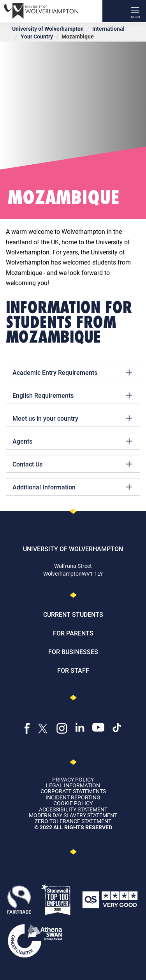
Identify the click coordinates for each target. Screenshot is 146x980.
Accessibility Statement (73, 809)
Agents (72, 441)
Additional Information (72, 487)
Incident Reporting (73, 797)
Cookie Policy (73, 803)
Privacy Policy (73, 779)
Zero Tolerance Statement (73, 821)
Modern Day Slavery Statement (73, 815)
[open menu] (135, 11)
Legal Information (73, 785)
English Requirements (72, 395)
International (108, 29)
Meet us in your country (72, 418)
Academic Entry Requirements (72, 373)
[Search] (113, 11)
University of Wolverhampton (48, 29)
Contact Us (72, 464)
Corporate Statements (73, 791)
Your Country (37, 36)
